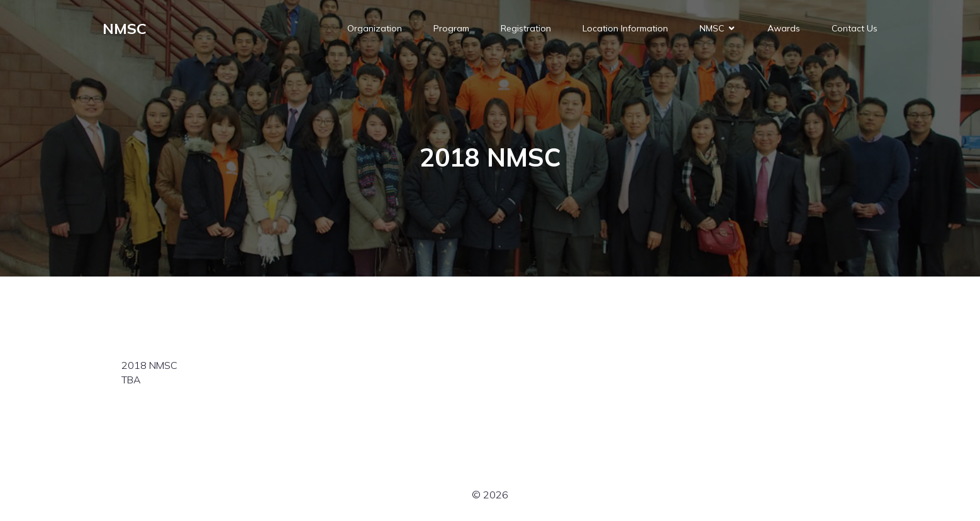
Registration (526, 28)
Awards (784, 28)
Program (451, 28)
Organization (375, 28)
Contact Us (855, 28)
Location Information (625, 28)
